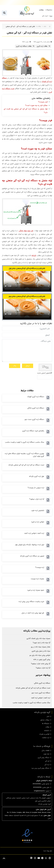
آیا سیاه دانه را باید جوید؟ (42, 643)
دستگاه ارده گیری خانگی (36, 408)
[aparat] (31, 858)
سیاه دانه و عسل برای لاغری (41, 651)
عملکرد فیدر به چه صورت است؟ (36, 105)
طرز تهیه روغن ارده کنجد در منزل (33, 613)
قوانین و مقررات (44, 734)
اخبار (48, 716)
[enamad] (27, 836)
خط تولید (46, 754)
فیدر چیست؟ (43, 102)
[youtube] (39, 858)
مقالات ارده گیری (42, 46)
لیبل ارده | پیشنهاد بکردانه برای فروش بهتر (30, 545)
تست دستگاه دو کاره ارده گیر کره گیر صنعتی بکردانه (26, 465)
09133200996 (37, 787)
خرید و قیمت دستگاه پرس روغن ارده (31, 602)
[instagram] (35, 858)
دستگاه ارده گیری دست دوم (34, 419)
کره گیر (47, 761)
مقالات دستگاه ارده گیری (24, 46)
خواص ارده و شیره (38, 522)
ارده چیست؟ (40, 567)
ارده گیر (47, 765)
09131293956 (37, 784)
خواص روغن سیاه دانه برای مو (40, 655)
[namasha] (50, 858)
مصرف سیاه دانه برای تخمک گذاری (38, 639)
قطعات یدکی (45, 750)
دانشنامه (47, 731)
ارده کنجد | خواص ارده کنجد (34, 533)
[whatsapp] (46, 858)
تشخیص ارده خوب (38, 510)
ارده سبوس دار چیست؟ (36, 488)
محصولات (49, 10)
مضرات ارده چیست (37, 579)
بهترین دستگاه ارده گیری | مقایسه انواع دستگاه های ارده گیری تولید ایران (24, 455)
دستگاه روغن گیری (44, 758)
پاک (15, 366)
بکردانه (34, 256)
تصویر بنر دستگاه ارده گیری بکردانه (32, 556)
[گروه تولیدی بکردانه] (27, 10)
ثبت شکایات (46, 738)
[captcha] (45, 377)
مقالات (47, 727)
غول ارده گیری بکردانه (37, 476)
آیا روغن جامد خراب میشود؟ (41, 664)
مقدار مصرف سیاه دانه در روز (41, 647)
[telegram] (42, 858)
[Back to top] (4, 858)
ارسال (28, 366)
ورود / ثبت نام (47, 16)
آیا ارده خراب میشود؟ (37, 499)
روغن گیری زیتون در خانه (42, 660)
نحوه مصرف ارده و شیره (36, 590)
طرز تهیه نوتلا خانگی (26, 231)
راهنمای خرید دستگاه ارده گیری (33, 431)
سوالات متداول (45, 720)
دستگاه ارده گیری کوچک (36, 397)
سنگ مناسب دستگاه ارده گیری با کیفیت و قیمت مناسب (25, 442)
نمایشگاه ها (46, 723)
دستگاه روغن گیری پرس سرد (40, 768)
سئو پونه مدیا (48, 851)
